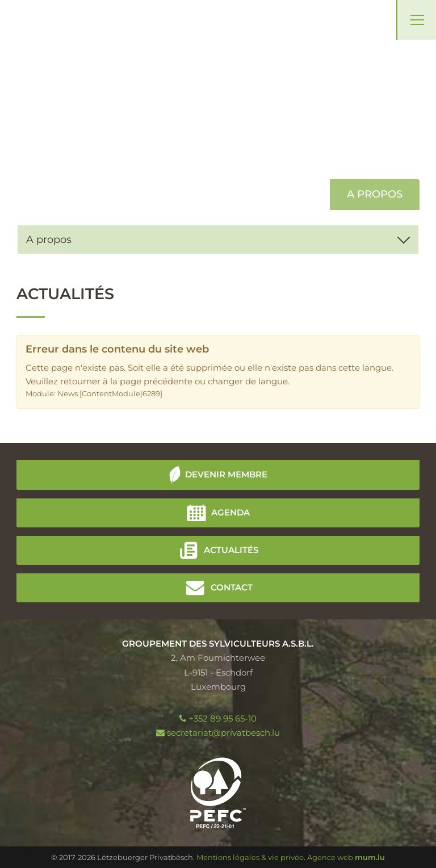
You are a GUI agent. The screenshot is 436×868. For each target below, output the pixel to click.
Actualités (231, 549)
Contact (232, 587)
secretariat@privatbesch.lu (223, 733)
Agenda (230, 512)
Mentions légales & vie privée (250, 857)
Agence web (330, 857)
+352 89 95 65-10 (223, 718)
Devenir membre (226, 474)
